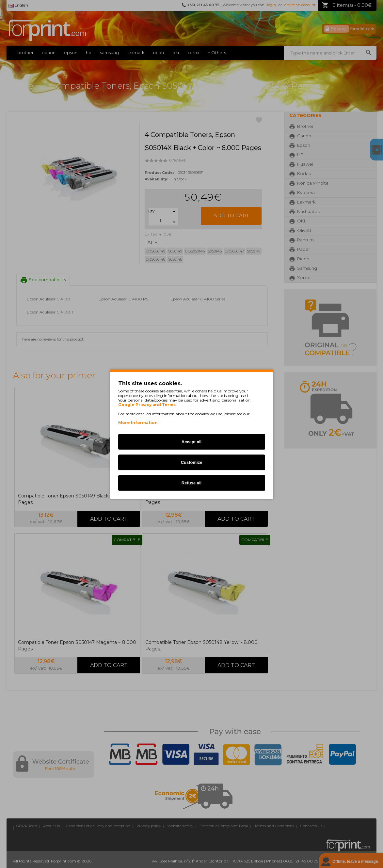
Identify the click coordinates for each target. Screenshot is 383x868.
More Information (138, 422)
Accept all (191, 442)
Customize (192, 462)
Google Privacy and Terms (147, 404)
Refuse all (191, 483)
